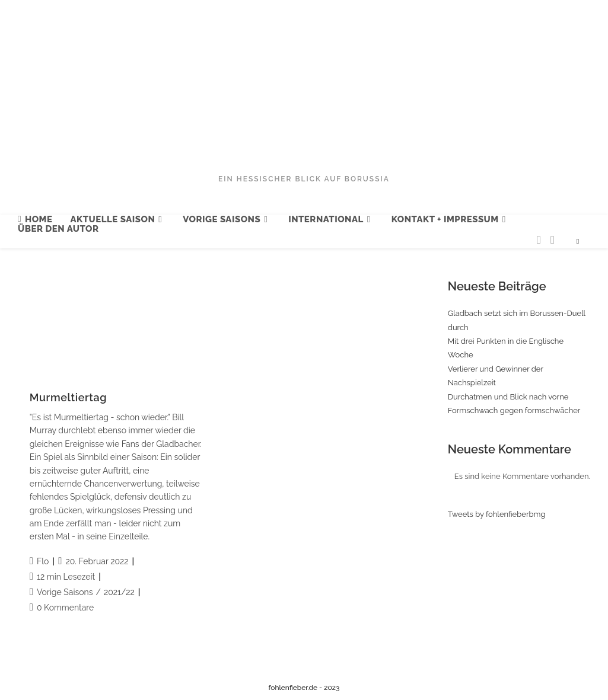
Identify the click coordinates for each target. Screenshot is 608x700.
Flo (43, 561)
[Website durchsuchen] (578, 242)
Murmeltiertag (68, 397)
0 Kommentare (65, 608)
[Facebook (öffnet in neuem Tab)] (553, 240)
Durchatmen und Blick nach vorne (508, 397)
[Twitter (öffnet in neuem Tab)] (539, 240)
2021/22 (119, 592)
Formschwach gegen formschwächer (514, 410)
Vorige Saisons (65, 592)
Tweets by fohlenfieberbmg (497, 514)
